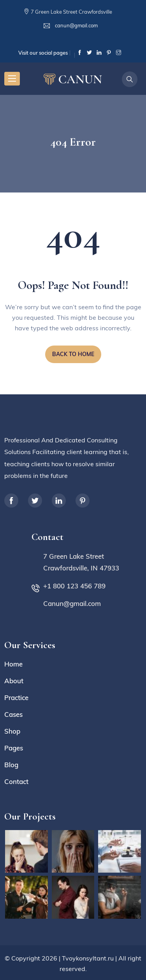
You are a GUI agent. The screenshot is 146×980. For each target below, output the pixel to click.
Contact (16, 781)
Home (13, 664)
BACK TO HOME (73, 354)
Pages (14, 748)
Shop (12, 731)
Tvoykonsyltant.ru (88, 958)
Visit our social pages (43, 53)
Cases (13, 714)
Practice (16, 698)
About (14, 681)
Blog (11, 765)
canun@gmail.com (76, 25)
